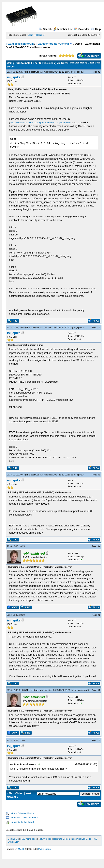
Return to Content (62, 839)
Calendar (82, 29)
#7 (99, 740)
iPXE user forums (46, 44)
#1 (99, 72)
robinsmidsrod (81, 690)
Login (30, 35)
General (64, 44)
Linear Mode (94, 63)
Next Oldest (16, 793)
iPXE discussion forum (20, 44)
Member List (63, 29)
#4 (99, 546)
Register (40, 35)
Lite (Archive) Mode (82, 839)
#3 (99, 475)
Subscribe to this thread (22, 822)
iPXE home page (29, 839)
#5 (99, 615)
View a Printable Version (23, 813)
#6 (99, 690)
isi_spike (78, 72)
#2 (99, 327)
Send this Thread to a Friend (25, 817)
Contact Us (13, 839)
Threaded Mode (78, 63)
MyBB (21, 849)
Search (45, 29)
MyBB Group (45, 849)
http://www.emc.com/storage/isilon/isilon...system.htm (40, 122)
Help (96, 29)
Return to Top (45, 839)
